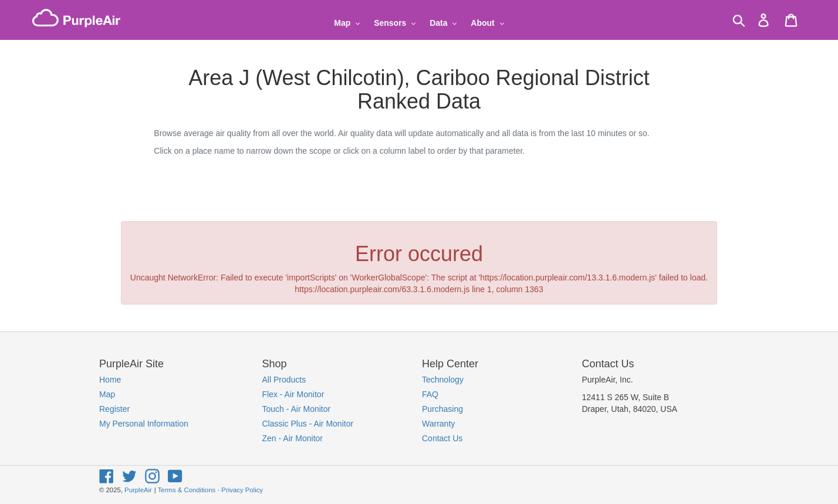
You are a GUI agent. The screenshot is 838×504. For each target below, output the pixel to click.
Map (107, 394)
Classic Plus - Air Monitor (308, 424)
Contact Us (442, 438)
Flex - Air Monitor (293, 394)
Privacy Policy (242, 490)
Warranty (438, 424)
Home (110, 380)
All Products (284, 380)
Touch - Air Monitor (297, 409)
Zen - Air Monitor (293, 438)
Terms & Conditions (187, 490)
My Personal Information (144, 424)
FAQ (430, 394)
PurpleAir (138, 490)
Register (114, 409)
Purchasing (442, 409)
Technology (443, 380)
